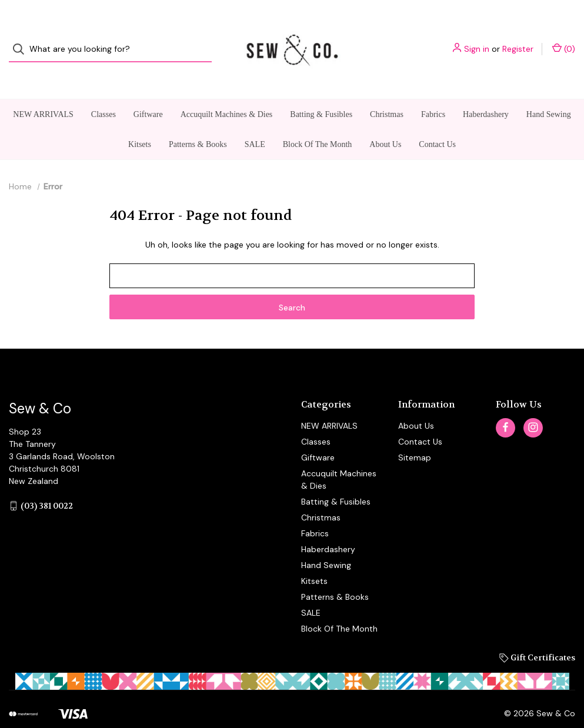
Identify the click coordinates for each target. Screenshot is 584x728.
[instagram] (533, 405)
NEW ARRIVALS (43, 92)
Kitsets (140, 122)
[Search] (22, 39)
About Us (385, 122)
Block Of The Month (318, 122)
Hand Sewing (549, 92)
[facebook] (505, 405)
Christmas (387, 92)
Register (518, 38)
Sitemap (415, 435)
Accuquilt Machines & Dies (227, 92)
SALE (255, 122)
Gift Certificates (537, 635)
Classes (104, 92)
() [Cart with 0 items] (564, 38)
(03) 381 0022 (47, 483)
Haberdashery (486, 92)
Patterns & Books (198, 122)
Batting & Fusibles (321, 92)
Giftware (148, 92)
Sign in (477, 38)
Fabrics (433, 92)
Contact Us (437, 122)
